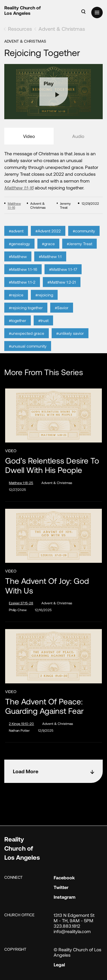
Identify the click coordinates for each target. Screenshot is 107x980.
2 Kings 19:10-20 (21, 723)
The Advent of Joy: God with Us (47, 586)
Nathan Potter (19, 730)
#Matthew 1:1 (50, 263)
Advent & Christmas (62, 29)
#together (18, 327)
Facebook (64, 877)
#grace (48, 251)
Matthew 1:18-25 (21, 483)
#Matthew (18, 263)
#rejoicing (44, 302)
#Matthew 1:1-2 (22, 289)
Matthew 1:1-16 (19, 188)
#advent (16, 238)
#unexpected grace (27, 340)
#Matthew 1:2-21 (62, 289)
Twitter (61, 887)
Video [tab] (29, 136)
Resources (20, 29)
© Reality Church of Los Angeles (77, 952)
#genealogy (19, 251)
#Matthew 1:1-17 (63, 276)
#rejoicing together (26, 315)
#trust (43, 327)
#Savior (62, 315)
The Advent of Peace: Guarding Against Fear (44, 706)
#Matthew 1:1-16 (23, 276)
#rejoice (16, 302)
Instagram (64, 897)
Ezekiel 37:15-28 (21, 603)
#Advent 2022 (48, 238)
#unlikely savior (70, 340)
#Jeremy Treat (79, 251)
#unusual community (28, 353)
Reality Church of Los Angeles (23, 10)
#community (84, 238)
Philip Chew (18, 610)
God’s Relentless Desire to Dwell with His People (52, 465)
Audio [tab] (78, 136)
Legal (59, 965)
